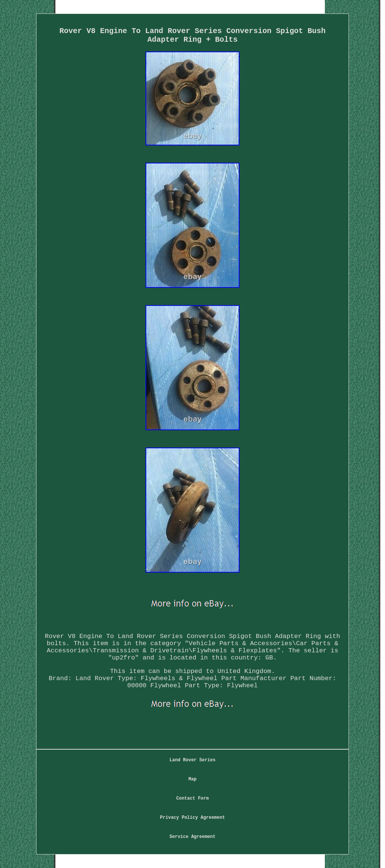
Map (192, 779)
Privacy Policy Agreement (193, 818)
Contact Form (192, 798)
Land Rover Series (192, 760)
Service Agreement (192, 837)
